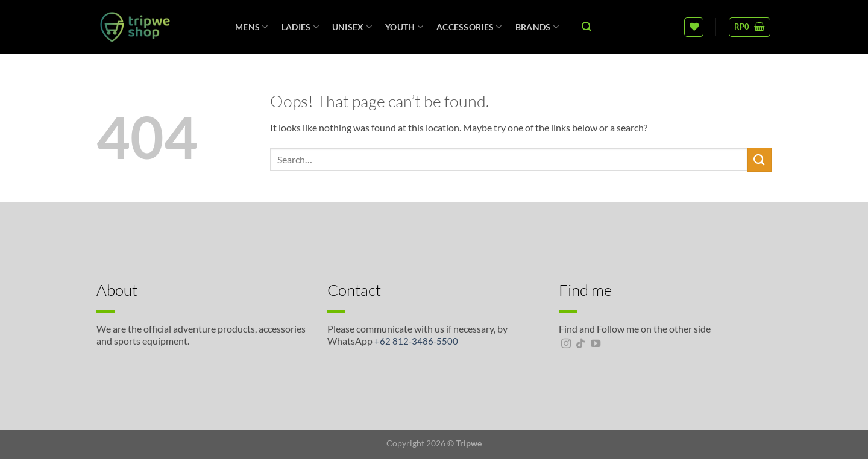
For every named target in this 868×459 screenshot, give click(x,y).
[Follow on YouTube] (596, 344)
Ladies (300, 27)
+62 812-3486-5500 (416, 341)
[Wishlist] (694, 27)
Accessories (469, 27)
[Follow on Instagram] (566, 344)
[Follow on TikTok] (580, 344)
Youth (404, 27)
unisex (352, 27)
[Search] (587, 27)
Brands (537, 27)
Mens (252, 27)
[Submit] (759, 159)
